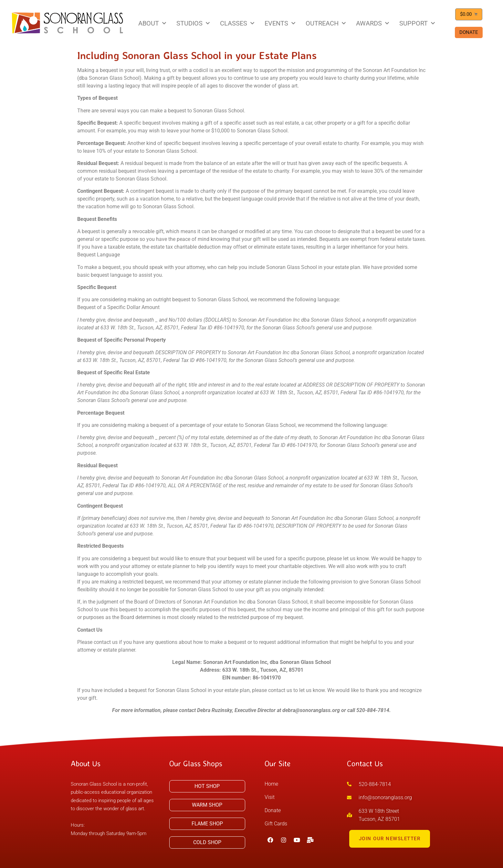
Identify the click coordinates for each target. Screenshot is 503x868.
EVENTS (280, 23)
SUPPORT (417, 23)
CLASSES (237, 23)
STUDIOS (193, 23)
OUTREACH (326, 23)
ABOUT (152, 23)
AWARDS (372, 23)
